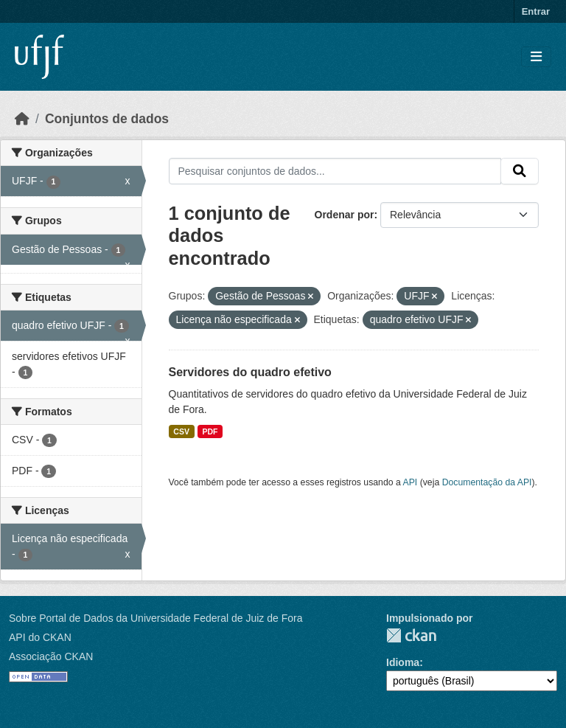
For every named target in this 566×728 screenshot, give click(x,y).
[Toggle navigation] (536, 57)
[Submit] (520, 171)
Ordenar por (345, 215)
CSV (181, 431)
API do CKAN (40, 637)
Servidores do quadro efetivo (250, 372)
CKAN (411, 635)
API (410, 482)
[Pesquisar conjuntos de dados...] (335, 171)
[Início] (22, 119)
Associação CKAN (51, 656)
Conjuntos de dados (107, 119)
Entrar (536, 11)
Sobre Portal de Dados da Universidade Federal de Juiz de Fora (156, 618)
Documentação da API (487, 482)
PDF (210, 431)
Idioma (403, 662)
